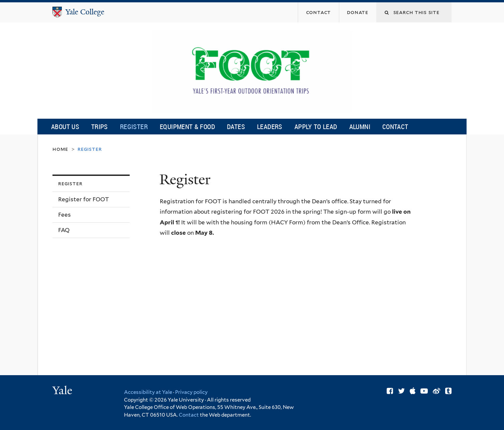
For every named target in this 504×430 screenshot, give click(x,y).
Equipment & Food (187, 127)
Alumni (360, 127)
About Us (65, 127)
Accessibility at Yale (148, 392)
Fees (65, 215)
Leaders (270, 127)
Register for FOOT (84, 199)
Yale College (85, 12)
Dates (236, 127)
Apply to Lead (316, 127)
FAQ (64, 230)
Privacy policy (191, 392)
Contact (395, 127)
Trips (100, 127)
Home (60, 149)
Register (134, 127)
